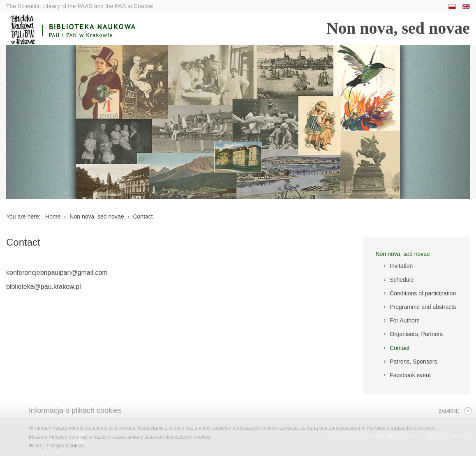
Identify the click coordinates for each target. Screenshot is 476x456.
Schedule (402, 280)
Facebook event (410, 375)
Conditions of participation (423, 293)
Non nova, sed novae (403, 254)
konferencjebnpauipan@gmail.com (57, 273)
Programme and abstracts (423, 307)
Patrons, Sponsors (413, 362)
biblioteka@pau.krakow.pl (44, 287)
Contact (400, 348)
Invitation (401, 266)
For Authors (404, 320)
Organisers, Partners (416, 334)
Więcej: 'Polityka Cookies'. (57, 446)
